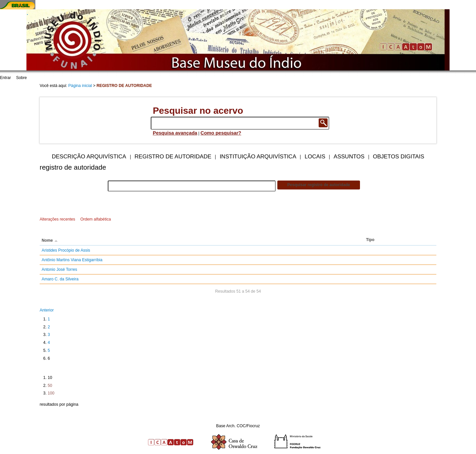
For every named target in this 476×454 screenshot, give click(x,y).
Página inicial (80, 86)
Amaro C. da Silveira (60, 279)
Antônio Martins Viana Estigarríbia (72, 260)
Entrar (5, 78)
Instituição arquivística (258, 157)
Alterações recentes (57, 219)
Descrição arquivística (89, 157)
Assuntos (349, 157)
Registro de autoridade (173, 157)
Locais (315, 157)
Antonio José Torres (59, 269)
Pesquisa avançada (175, 133)
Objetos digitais (398, 157)
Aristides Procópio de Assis (66, 250)
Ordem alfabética (96, 219)
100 (51, 393)
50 (50, 386)
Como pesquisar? (221, 133)
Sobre (21, 78)
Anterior (47, 310)
